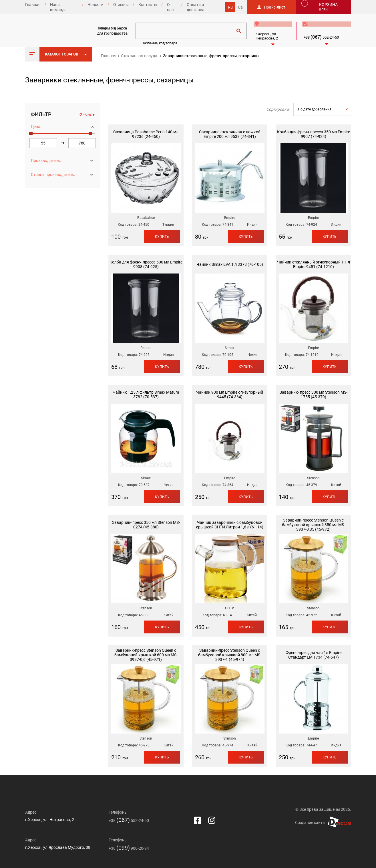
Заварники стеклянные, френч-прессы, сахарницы (211, 56)
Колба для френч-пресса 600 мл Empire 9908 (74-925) (146, 264)
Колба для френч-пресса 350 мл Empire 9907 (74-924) (314, 134)
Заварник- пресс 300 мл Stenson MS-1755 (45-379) (314, 395)
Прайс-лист (275, 7)
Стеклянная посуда (139, 56)
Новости (96, 5)
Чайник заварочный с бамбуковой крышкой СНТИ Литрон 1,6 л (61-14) (230, 525)
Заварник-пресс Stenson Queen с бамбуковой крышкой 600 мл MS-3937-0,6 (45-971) (146, 655)
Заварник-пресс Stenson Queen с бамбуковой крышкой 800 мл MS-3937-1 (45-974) (230, 655)
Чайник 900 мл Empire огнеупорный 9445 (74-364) (230, 395)
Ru (230, 7)
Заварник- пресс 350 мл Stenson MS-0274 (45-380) (146, 525)
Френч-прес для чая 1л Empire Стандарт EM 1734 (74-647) (314, 655)
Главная (33, 5)
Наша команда (58, 7)
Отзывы (121, 5)
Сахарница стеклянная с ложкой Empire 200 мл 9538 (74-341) (230, 134)
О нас (170, 7)
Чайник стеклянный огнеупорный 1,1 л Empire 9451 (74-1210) (314, 264)
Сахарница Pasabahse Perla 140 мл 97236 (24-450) (146, 134)
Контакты (148, 5)
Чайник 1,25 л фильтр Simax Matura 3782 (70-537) (146, 395)
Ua (240, 7)
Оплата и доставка (196, 7)
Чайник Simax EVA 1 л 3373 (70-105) (230, 264)
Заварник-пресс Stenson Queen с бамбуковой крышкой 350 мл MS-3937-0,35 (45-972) (314, 525)
